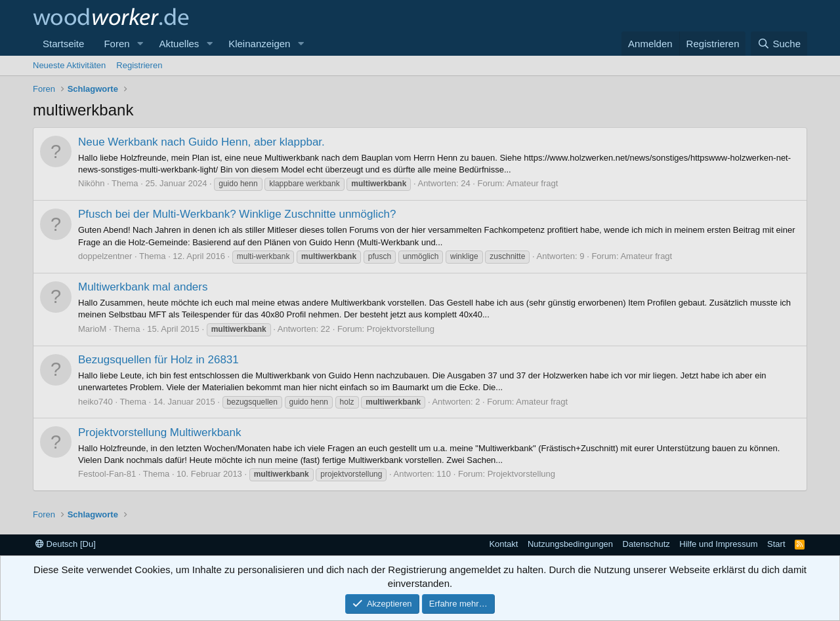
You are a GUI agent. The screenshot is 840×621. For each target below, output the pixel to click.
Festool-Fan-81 (107, 474)
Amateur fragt (533, 183)
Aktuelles (179, 44)
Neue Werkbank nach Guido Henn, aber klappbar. (201, 142)
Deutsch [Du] (66, 544)
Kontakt (503, 544)
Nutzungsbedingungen (570, 544)
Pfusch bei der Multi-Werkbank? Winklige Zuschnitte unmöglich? (237, 214)
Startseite (63, 44)
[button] (140, 44)
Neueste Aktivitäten (69, 65)
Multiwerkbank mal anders (143, 287)
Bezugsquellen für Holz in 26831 (158, 360)
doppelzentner (105, 256)
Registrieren (139, 65)
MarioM (92, 329)
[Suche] (779, 44)
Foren (116, 44)
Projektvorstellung (401, 329)
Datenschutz (646, 544)
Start (776, 544)
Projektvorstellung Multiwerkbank (160, 432)
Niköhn (91, 183)
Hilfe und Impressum (718, 544)
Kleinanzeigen (259, 44)
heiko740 (95, 402)
